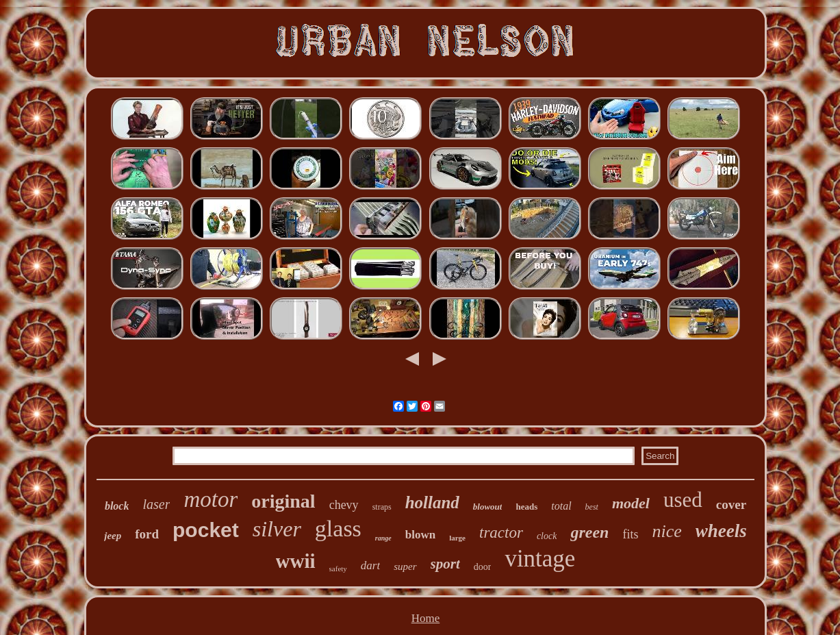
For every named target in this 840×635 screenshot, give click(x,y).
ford (147, 534)
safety (338, 569)
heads (526, 507)
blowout (488, 507)
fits (630, 534)
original (283, 501)
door (483, 567)
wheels (721, 531)
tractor (501, 533)
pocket (206, 530)
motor (211, 499)
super (405, 566)
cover (731, 505)
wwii (296, 561)
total (561, 506)
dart (370, 565)
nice (666, 531)
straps (382, 507)
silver (277, 529)
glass (338, 528)
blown (420, 535)
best (592, 507)
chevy (344, 505)
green (589, 532)
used (683, 500)
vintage (540, 559)
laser (156, 504)
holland (432, 502)
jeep (113, 536)
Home (426, 618)
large (457, 538)
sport (445, 564)
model (631, 503)
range (383, 538)
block (117, 506)
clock (547, 536)
